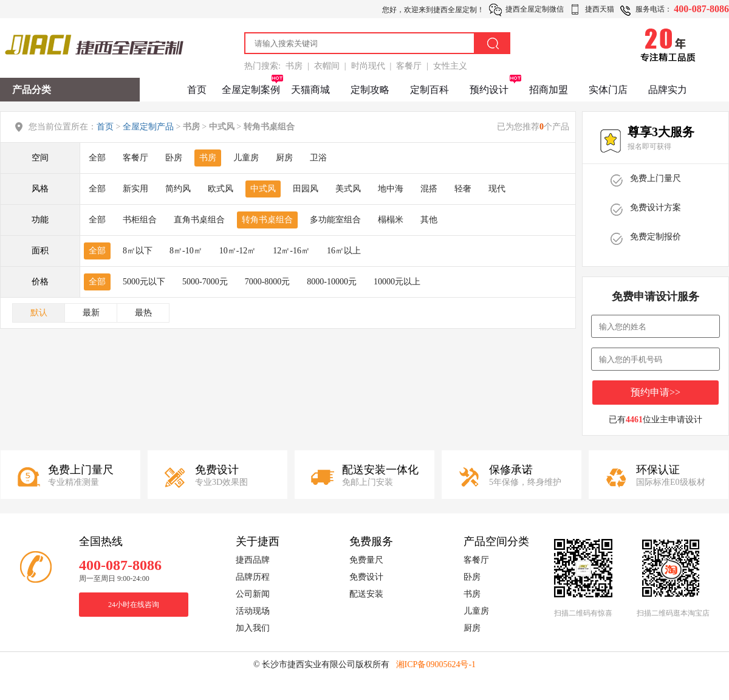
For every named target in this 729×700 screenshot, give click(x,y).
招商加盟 (549, 90)
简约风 (178, 189)
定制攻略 (370, 90)
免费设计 (366, 577)
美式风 (348, 189)
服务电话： (654, 9)
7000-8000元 (268, 282)
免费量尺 (366, 560)
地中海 (391, 189)
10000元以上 (397, 282)
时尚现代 (368, 66)
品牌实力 (668, 90)
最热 (143, 313)
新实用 (135, 189)
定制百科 (430, 90)
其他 (429, 220)
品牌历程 (253, 577)
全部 (97, 158)
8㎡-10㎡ (186, 251)
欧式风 (221, 189)
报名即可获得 (649, 146)
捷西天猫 (600, 9)
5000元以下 (144, 282)
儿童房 (246, 158)
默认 (39, 313)
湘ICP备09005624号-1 (436, 664)
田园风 (306, 189)
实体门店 (608, 90)
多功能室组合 (335, 220)
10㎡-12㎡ (238, 251)
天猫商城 (310, 90)
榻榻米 (391, 220)
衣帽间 (327, 66)
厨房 (284, 158)
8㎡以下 (138, 251)
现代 (497, 189)
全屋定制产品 (148, 127)
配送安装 (366, 594)
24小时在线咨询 (134, 605)
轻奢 (463, 189)
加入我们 (253, 628)
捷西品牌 (253, 560)
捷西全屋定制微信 (535, 9)
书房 (294, 66)
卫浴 (318, 158)
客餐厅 (409, 66)
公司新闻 (253, 594)
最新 (91, 313)
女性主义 (450, 66)
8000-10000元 (332, 282)
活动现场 (253, 611)
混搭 (429, 189)
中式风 (263, 189)
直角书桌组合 (199, 220)
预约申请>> (655, 392)
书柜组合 (140, 220)
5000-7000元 (205, 282)
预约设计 (489, 90)
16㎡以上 (344, 251)
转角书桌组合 (267, 220)
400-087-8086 (701, 9)
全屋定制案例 (251, 90)
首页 (197, 90)
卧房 (174, 158)
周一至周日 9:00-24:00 (114, 578)
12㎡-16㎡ (291, 251)
